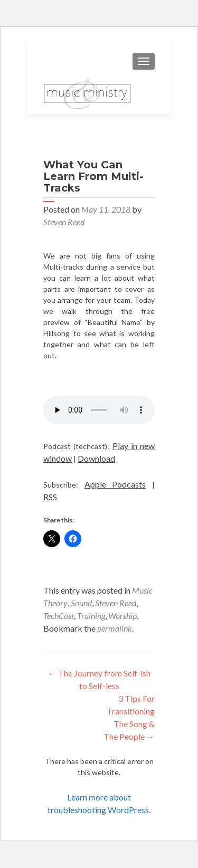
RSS (50, 497)
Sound (81, 603)
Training (91, 616)
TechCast (59, 616)
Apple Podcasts (115, 484)
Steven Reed (64, 222)
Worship (122, 616)
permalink (115, 628)
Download (96, 458)
